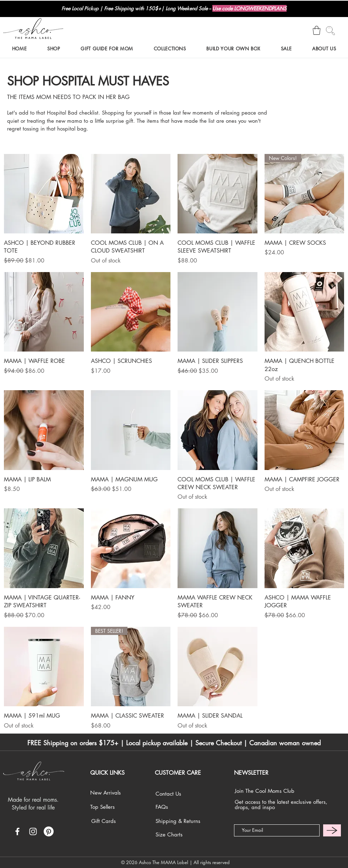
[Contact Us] (177, 794)
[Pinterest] (49, 831)
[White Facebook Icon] (17, 831)
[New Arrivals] (112, 793)
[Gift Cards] (113, 821)
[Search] (330, 31)
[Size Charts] (178, 834)
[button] (317, 30)
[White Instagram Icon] (33, 831)
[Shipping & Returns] (178, 821)
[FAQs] (177, 807)
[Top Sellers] (112, 807)
